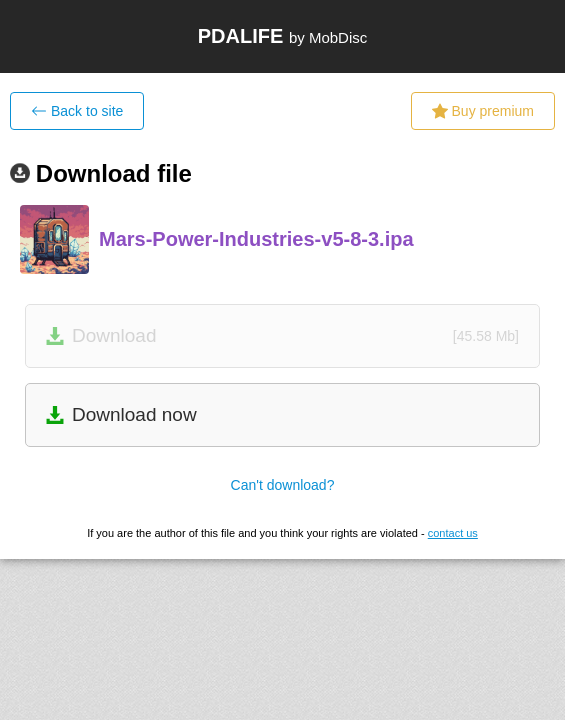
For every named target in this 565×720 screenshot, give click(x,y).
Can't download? (283, 485)
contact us (453, 533)
